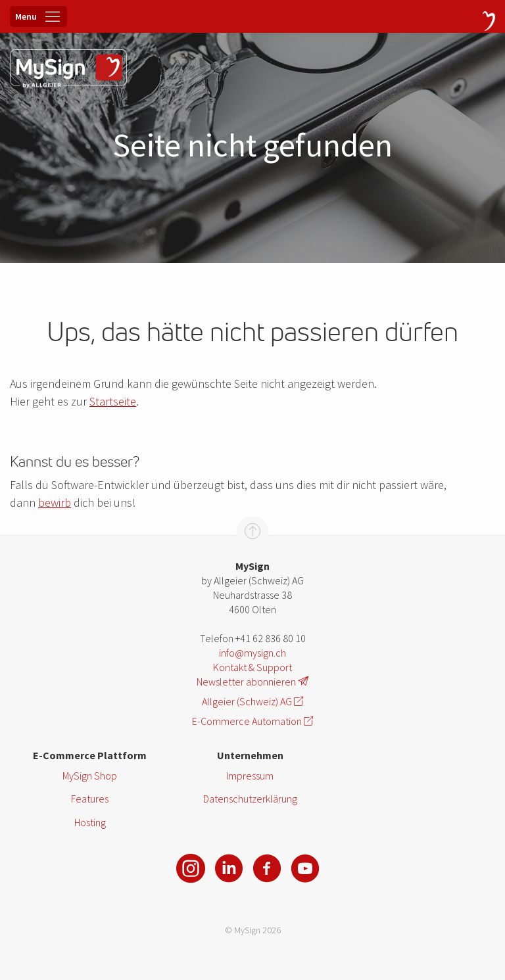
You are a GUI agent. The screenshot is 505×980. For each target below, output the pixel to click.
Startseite (113, 401)
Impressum (250, 776)
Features (90, 799)
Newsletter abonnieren (252, 682)
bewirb (55, 502)
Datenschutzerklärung (250, 799)
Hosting (90, 822)
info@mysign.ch (252, 653)
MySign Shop (90, 776)
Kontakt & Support (252, 667)
